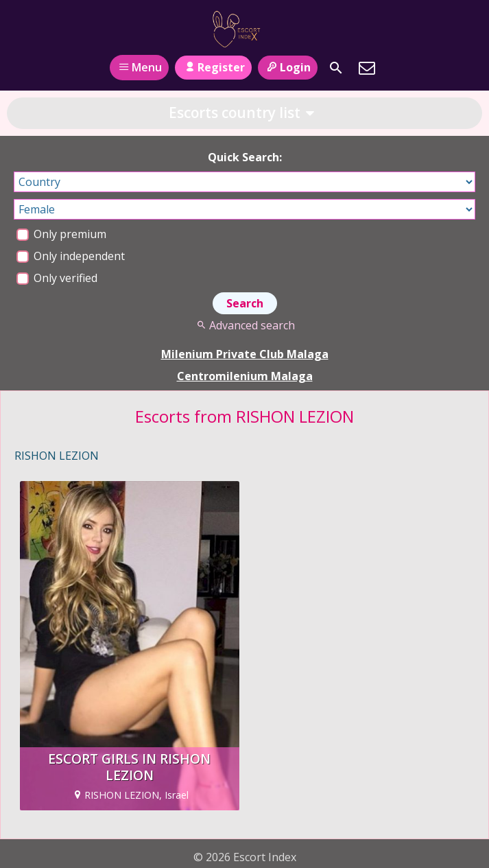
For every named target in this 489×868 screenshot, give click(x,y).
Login (288, 67)
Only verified (57, 278)
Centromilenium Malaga (245, 376)
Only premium (61, 234)
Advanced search (244, 325)
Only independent (71, 256)
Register (213, 67)
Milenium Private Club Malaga (245, 354)
